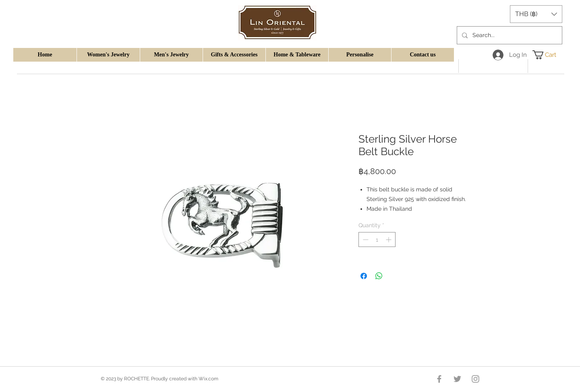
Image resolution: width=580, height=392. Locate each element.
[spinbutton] (377, 240)
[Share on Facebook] (364, 276)
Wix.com (208, 379)
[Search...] (509, 35)
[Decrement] (365, 240)
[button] (108, 55)
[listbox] (536, 14)
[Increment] (389, 240)
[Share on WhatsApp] (379, 276)
